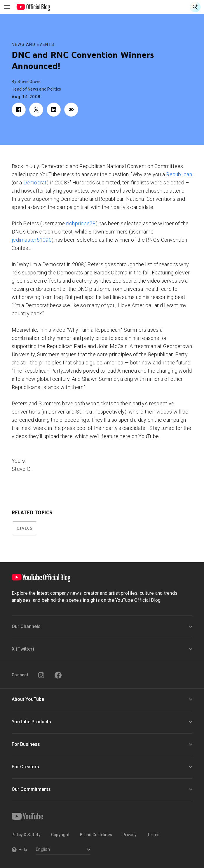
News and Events (33, 44)
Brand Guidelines (96, 835)
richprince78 (81, 223)
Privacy (130, 835)
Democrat (35, 183)
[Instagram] (41, 675)
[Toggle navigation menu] (7, 7)
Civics (25, 528)
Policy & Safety (26, 835)
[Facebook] (58, 675)
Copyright (60, 835)
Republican (179, 174)
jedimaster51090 (32, 240)
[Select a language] (63, 850)
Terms (153, 835)
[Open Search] (195, 7)
